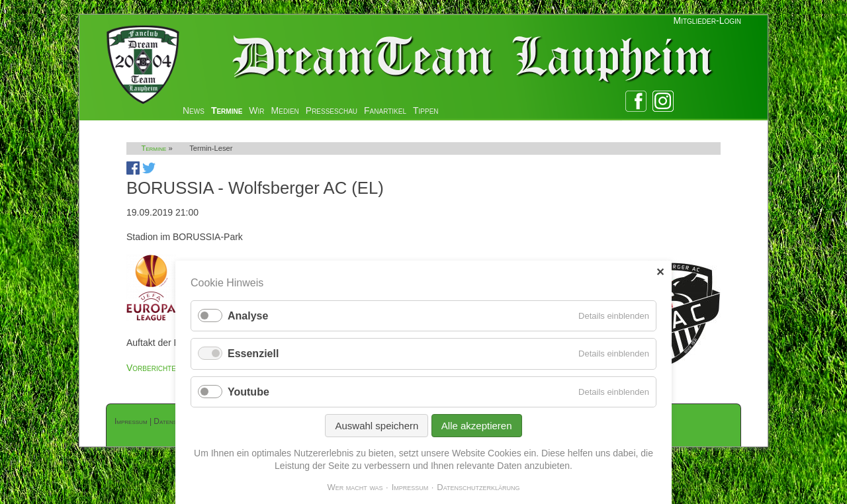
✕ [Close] (660, 272)
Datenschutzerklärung (478, 487)
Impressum (131, 421)
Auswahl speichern (377, 426)
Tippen (426, 110)
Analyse (248, 316)
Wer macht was (355, 487)
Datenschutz (174, 421)
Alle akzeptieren (477, 426)
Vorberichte (151, 368)
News (194, 110)
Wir (256, 110)
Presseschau (332, 110)
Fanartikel (385, 110)
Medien (285, 110)
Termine (227, 110)
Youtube (248, 392)
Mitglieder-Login (707, 21)
